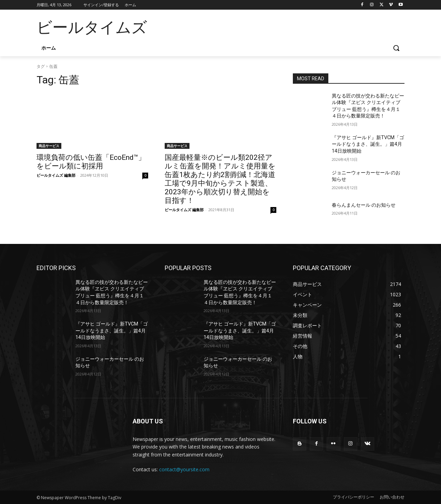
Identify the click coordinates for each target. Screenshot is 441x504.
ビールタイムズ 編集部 (56, 175)
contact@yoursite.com (184, 469)
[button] (396, 48)
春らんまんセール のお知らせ (364, 205)
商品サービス (49, 146)
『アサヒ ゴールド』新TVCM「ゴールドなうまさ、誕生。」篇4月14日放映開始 (368, 144)
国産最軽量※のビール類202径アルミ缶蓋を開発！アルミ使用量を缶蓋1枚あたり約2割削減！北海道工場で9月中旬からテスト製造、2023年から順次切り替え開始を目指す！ (220, 179)
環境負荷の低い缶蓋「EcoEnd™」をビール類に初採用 (91, 162)
